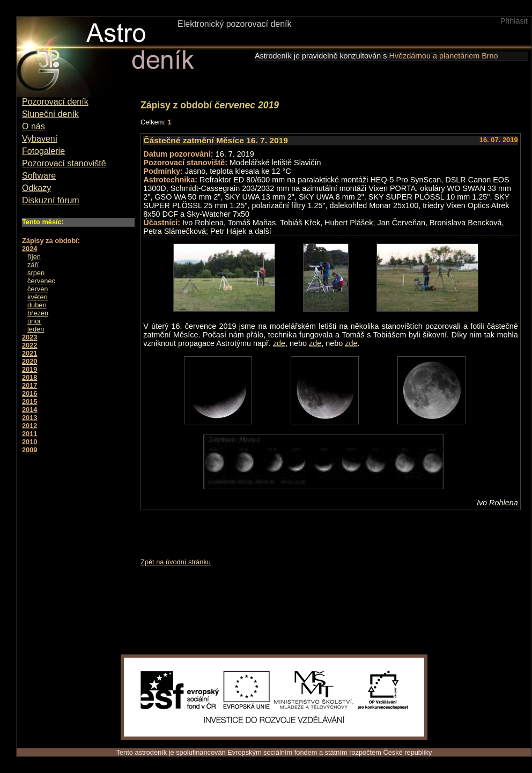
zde (279, 343)
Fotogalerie (43, 151)
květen (38, 297)
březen (38, 313)
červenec (41, 281)
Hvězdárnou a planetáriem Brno (443, 56)
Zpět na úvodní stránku (176, 562)
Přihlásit (514, 21)
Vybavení (40, 139)
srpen (36, 273)
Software (39, 176)
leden (36, 329)
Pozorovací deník (55, 102)
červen (38, 289)
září (33, 265)
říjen (34, 257)
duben (37, 305)
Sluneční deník (50, 114)
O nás (34, 126)
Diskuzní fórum (51, 200)
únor (34, 321)
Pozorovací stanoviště (64, 163)
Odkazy (36, 188)
